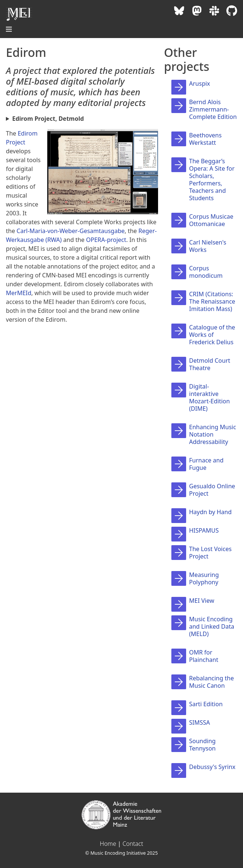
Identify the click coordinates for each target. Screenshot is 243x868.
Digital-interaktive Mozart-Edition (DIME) (209, 397)
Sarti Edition (206, 704)
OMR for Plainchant (204, 656)
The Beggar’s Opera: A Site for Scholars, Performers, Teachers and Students (212, 180)
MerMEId (19, 293)
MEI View (202, 601)
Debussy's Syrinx (212, 767)
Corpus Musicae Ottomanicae (211, 220)
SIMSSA (200, 722)
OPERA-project (106, 240)
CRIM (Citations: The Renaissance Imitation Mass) (212, 301)
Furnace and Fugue (206, 464)
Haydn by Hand (210, 512)
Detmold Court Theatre (210, 364)
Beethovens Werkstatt (205, 139)
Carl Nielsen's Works (208, 246)
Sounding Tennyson (202, 745)
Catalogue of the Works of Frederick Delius (212, 335)
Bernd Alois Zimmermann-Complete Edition (213, 109)
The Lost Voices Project (210, 553)
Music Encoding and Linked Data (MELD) (212, 626)
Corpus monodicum (206, 272)
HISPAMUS (204, 530)
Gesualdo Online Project (212, 490)
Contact (133, 844)
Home (108, 844)
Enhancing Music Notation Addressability (213, 434)
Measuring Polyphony (204, 578)
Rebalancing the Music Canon (211, 682)
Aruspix (200, 83)
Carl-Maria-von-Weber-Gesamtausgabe (71, 231)
